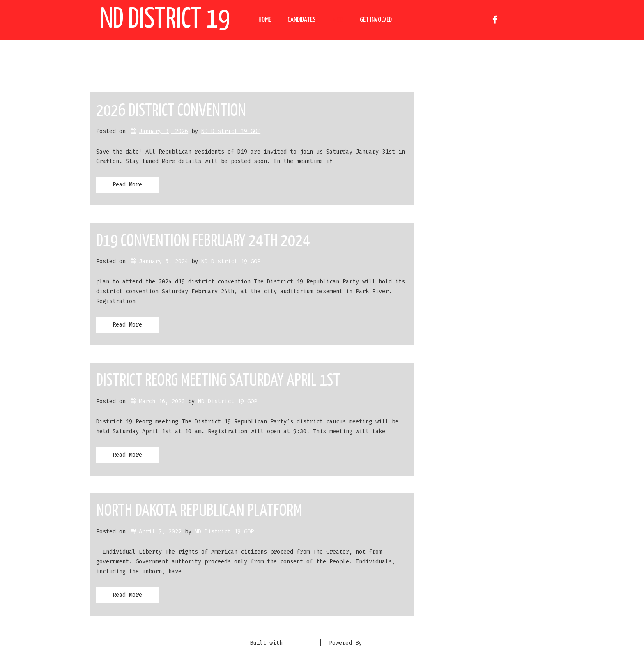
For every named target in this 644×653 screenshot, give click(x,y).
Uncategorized (448, 212)
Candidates (301, 20)
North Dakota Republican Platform (199, 511)
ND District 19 (165, 20)
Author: (193, 63)
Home (265, 20)
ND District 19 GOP (231, 131)
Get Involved (376, 20)
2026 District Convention (171, 111)
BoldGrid (299, 643)
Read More (127, 185)
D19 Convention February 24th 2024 (203, 241)
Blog (338, 20)
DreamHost (380, 643)
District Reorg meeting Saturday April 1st (218, 381)
